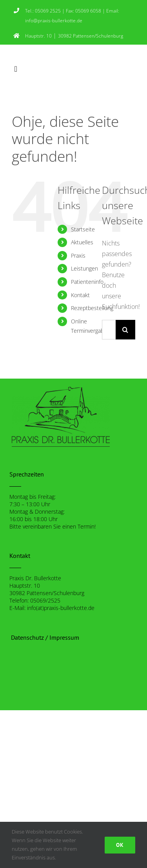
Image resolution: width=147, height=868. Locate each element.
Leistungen (84, 268)
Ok (120, 845)
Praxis (78, 255)
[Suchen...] (109, 330)
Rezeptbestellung (92, 308)
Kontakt (80, 295)
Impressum (64, 637)
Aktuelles (82, 242)
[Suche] (125, 330)
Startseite (83, 229)
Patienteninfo (87, 282)
